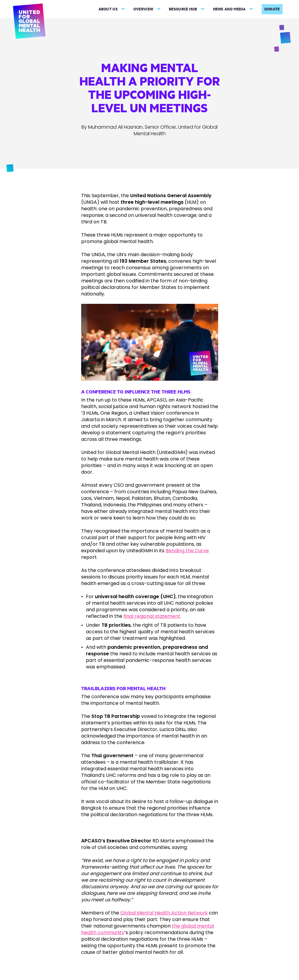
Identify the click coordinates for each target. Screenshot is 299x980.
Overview (143, 9)
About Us (108, 9)
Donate (272, 9)
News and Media (229, 9)
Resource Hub (183, 9)
